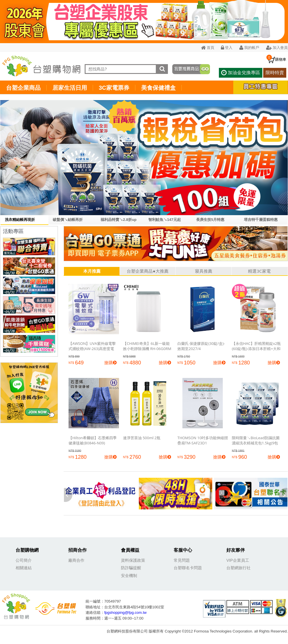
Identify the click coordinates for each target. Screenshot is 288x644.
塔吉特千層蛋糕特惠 (261, 220)
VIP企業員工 (238, 560)
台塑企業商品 (23, 88)
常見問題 (182, 560)
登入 (227, 47)
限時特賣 (275, 73)
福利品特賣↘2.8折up (119, 220)
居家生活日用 (70, 88)
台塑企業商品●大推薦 (147, 271)
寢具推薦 (204, 271)
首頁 (208, 47)
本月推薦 (92, 271)
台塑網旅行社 (238, 568)
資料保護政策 (133, 560)
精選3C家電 (259, 271)
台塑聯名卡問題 (188, 568)
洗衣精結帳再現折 (20, 220)
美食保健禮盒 (158, 88)
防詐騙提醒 (131, 568)
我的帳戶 (249, 47)
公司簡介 (24, 560)
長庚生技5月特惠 (210, 220)
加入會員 (277, 47)
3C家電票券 (114, 88)
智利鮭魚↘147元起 (165, 220)
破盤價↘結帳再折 (68, 220)
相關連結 (24, 568)
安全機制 (129, 576)
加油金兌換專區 (240, 73)
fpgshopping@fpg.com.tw (125, 613)
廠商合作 (76, 560)
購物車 (281, 59)
